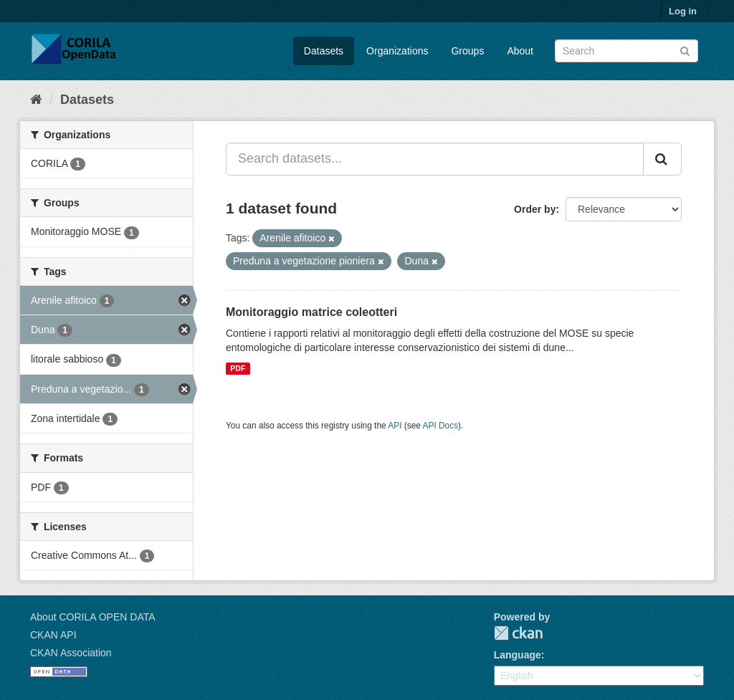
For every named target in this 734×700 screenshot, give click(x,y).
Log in (683, 11)
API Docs (441, 426)
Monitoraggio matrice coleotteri (311, 312)
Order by (535, 209)
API (395, 426)
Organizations (397, 51)
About (520, 51)
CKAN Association (71, 653)
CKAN (518, 633)
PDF (238, 368)
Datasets (324, 51)
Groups (467, 51)
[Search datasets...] (435, 159)
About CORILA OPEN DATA (93, 617)
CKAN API (53, 635)
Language (518, 655)
